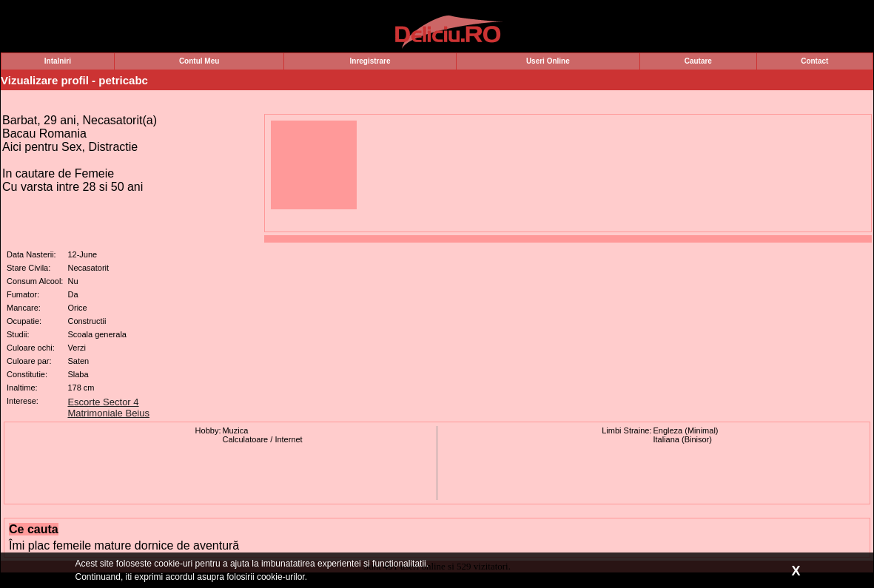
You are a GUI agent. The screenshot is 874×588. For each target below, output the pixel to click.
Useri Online (548, 61)
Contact (814, 61)
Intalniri (58, 61)
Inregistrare (370, 61)
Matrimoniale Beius (108, 413)
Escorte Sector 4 (103, 402)
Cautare (698, 61)
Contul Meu (199, 61)
